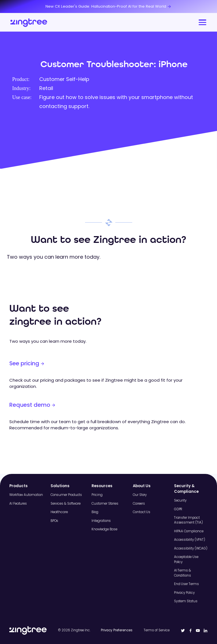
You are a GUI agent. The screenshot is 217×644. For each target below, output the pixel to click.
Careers (139, 504)
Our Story (140, 495)
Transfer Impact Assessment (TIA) (188, 520)
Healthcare (59, 512)
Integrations (101, 521)
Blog (95, 512)
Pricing (97, 495)
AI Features (18, 504)
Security (180, 500)
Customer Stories (105, 504)
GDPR (178, 509)
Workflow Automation (26, 495)
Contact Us (142, 512)
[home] (29, 22)
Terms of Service (157, 630)
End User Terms (186, 584)
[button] (202, 22)
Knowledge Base (104, 529)
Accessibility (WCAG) (191, 548)
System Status (186, 601)
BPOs (55, 521)
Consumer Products (66, 495)
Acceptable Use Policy (186, 559)
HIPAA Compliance (189, 531)
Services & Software (66, 504)
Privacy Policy (184, 593)
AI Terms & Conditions (183, 573)
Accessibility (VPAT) (190, 540)
